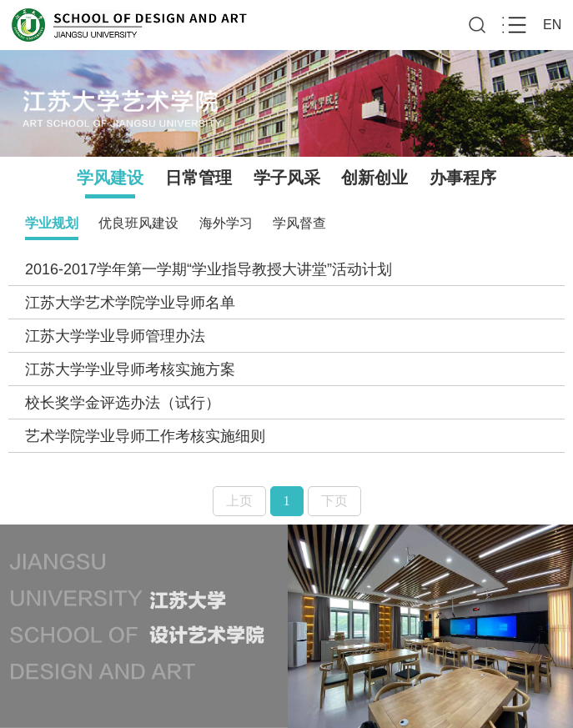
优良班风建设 (138, 223)
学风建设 (110, 178)
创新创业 (374, 178)
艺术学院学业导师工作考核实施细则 (145, 436)
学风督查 (299, 223)
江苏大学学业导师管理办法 (115, 336)
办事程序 (463, 178)
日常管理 (199, 178)
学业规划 (52, 223)
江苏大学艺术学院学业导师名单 (130, 303)
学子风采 (287, 178)
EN (552, 25)
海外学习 (226, 223)
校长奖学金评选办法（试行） (123, 403)
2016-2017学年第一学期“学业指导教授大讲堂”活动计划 (209, 269)
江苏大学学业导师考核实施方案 (130, 369)
